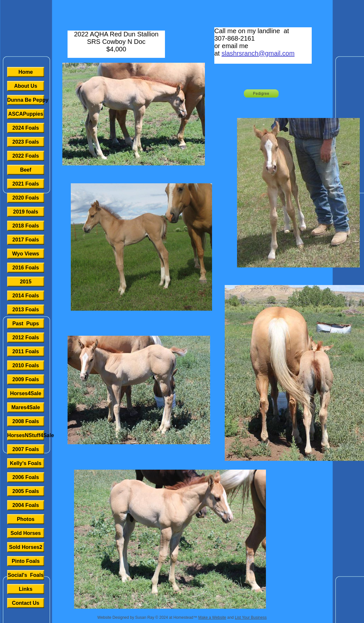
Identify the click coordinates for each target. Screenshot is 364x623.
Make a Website (212, 617)
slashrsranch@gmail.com (258, 53)
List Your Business (251, 617)
